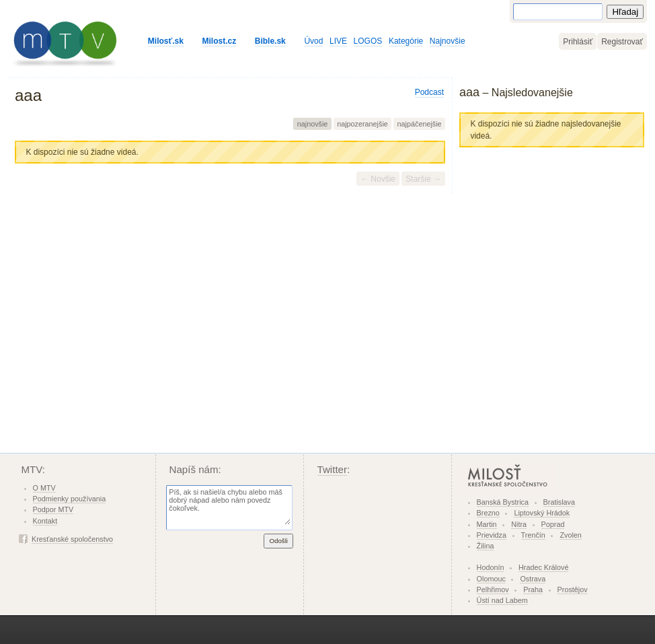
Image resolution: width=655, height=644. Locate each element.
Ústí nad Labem (502, 600)
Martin (487, 524)
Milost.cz (220, 41)
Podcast (429, 92)
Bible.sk (270, 41)
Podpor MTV (53, 509)
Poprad (553, 524)
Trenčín (533, 535)
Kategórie (406, 41)
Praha (533, 589)
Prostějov (573, 589)
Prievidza (492, 535)
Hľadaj (625, 12)
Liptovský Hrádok (542, 513)
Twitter (333, 469)
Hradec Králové (543, 567)
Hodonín (491, 567)
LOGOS (368, 41)
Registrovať (622, 42)
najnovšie (313, 124)
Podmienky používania (70, 499)
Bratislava (559, 502)
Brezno (488, 513)
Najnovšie (448, 41)
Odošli (278, 541)
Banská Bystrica (503, 502)
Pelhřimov (493, 589)
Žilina (486, 546)
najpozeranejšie (362, 124)
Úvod (313, 41)
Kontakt (45, 521)
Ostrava (533, 579)
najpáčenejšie (420, 124)
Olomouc (491, 579)
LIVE (338, 41)
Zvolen (570, 535)
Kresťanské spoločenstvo (72, 539)
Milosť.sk (166, 41)
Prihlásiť (578, 42)
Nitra (519, 524)
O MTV (44, 488)
